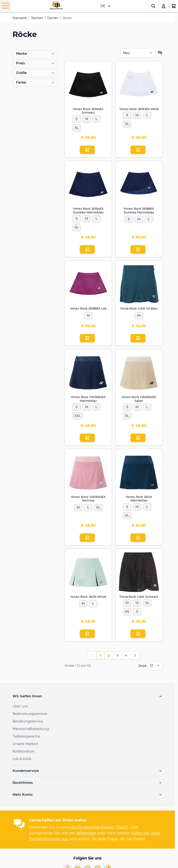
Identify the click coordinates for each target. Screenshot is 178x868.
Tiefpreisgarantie (26, 736)
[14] (147, 602)
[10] (127, 602)
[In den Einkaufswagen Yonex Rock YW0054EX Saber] (138, 438)
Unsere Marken (25, 744)
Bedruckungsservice (30, 714)
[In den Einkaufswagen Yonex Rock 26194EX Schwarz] (87, 150)
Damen (53, 18)
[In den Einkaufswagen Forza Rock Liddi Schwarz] (138, 634)
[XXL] (78, 415)
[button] (88, 696)
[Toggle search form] (153, 6)
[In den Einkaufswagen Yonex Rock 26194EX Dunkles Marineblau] (87, 249)
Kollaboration (23, 751)
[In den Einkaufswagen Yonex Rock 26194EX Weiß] (138, 150)
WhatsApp (86, 833)
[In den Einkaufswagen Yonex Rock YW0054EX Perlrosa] (87, 538)
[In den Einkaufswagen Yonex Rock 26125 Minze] (87, 634)
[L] (97, 118)
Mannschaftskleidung (31, 729)
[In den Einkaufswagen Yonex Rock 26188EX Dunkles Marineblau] (138, 249)
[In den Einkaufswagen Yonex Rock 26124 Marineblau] (138, 538)
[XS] (127, 611)
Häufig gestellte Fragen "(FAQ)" (99, 827)
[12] (137, 602)
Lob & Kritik (22, 759)
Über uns (20, 706)
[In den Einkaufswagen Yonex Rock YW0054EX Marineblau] (87, 438)
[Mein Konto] (164, 6)
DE (105, 6)
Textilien (37, 18)
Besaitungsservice (28, 721)
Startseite (20, 18)
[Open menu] (6, 6)
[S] (76, 118)
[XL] (76, 127)
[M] (86, 118)
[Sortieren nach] (138, 53)
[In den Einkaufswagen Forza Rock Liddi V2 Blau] (138, 338)
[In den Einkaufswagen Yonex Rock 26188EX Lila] (87, 338)
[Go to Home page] (56, 5)
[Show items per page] (155, 666)
